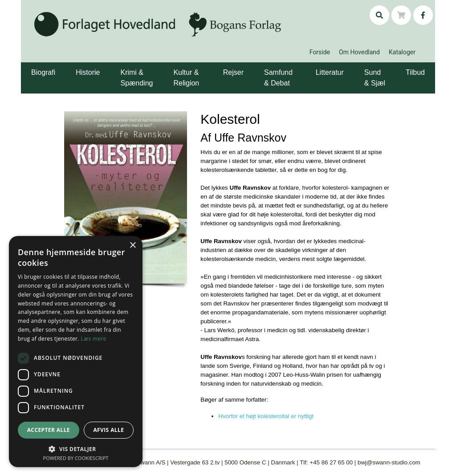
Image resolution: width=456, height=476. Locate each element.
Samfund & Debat (278, 78)
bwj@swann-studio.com (389, 462)
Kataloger (402, 52)
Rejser (233, 72)
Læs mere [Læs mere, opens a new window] (93, 339)
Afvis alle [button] (108, 430)
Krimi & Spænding (136, 78)
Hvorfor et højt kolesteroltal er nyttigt (266, 416)
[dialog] (76, 352)
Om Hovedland (359, 52)
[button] (57, 66)
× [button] (132, 246)
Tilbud (415, 72)
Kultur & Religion (186, 78)
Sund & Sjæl (375, 78)
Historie (88, 72)
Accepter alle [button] (49, 430)
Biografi (43, 72)
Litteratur (330, 72)
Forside (320, 52)
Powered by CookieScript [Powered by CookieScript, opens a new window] (76, 458)
